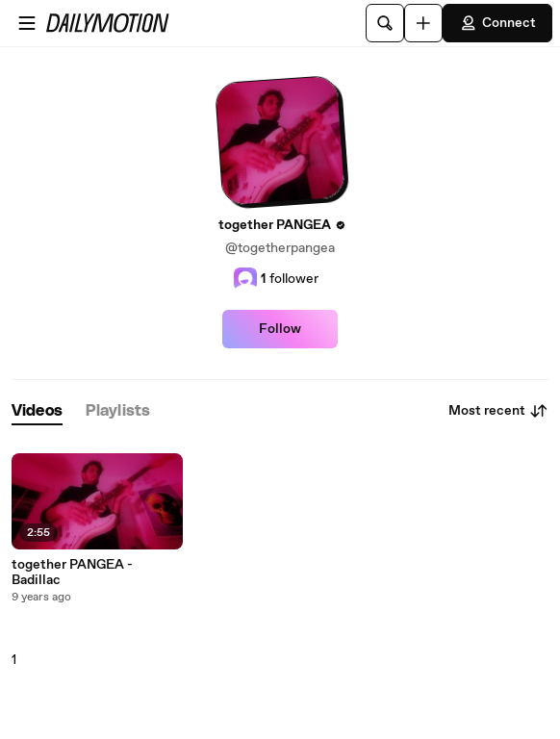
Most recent (498, 411)
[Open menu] (27, 23)
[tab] (37, 411)
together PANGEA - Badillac (72, 573)
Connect (497, 23)
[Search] (385, 23)
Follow (280, 329)
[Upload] (423, 23)
